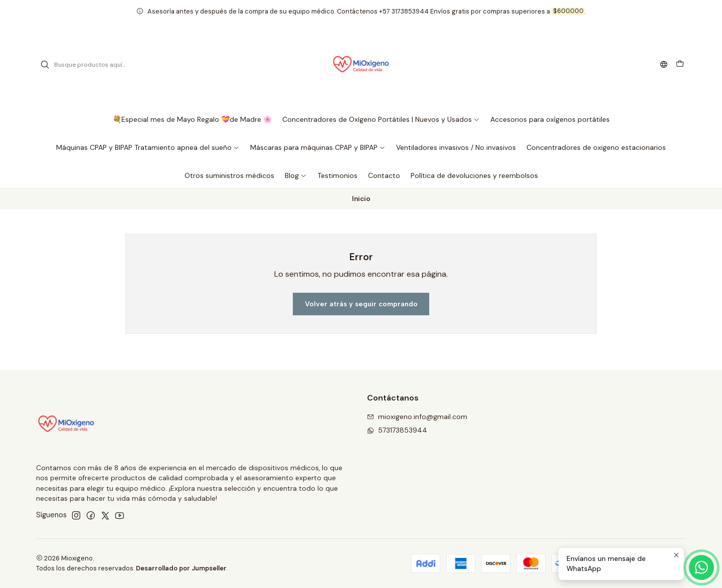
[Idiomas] (664, 65)
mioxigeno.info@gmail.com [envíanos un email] (417, 417)
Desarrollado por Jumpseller (181, 568)
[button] (381, 119)
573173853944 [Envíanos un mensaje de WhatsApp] (397, 430)
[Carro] (680, 65)
